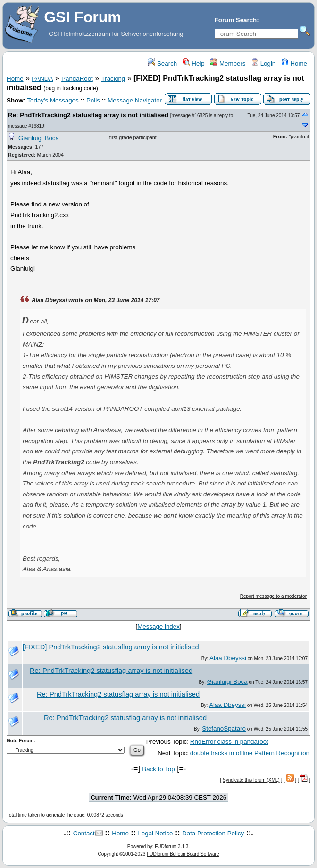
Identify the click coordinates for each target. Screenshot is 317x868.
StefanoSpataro (224, 728)
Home (294, 64)
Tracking (113, 79)
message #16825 (189, 115)
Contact (84, 833)
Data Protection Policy (213, 833)
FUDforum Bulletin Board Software (183, 854)
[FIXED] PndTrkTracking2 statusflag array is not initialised (111, 647)
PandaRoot (77, 79)
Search (162, 64)
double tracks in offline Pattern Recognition (250, 753)
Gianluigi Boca (39, 138)
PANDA (42, 79)
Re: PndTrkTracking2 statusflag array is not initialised (89, 115)
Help (194, 64)
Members (228, 64)
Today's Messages (53, 100)
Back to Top (158, 769)
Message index (158, 626)
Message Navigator (135, 100)
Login (263, 64)
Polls (93, 100)
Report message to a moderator (273, 596)
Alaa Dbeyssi (228, 658)
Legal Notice (155, 833)
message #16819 (26, 126)
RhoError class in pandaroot (229, 742)
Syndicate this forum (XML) (251, 780)
